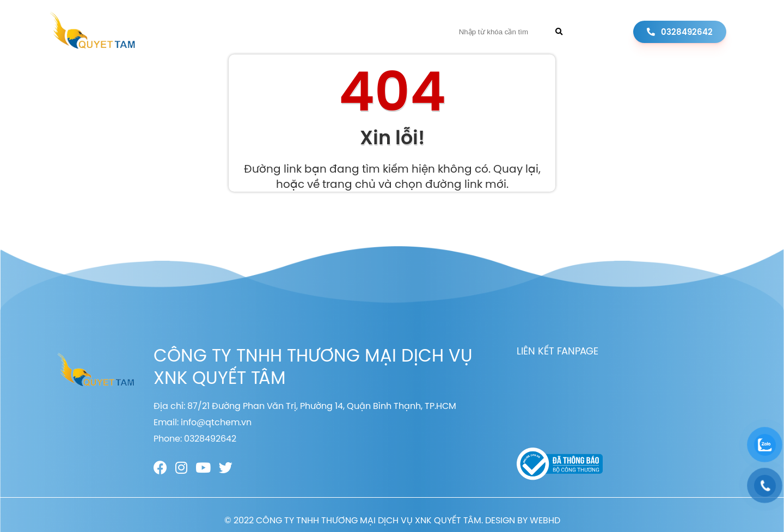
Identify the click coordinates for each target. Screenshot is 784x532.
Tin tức (370, 32)
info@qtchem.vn (216, 422)
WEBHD (545, 520)
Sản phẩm (319, 32)
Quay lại (516, 169)
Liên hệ (415, 32)
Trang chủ (204, 32)
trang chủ (349, 184)
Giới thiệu (263, 32)
